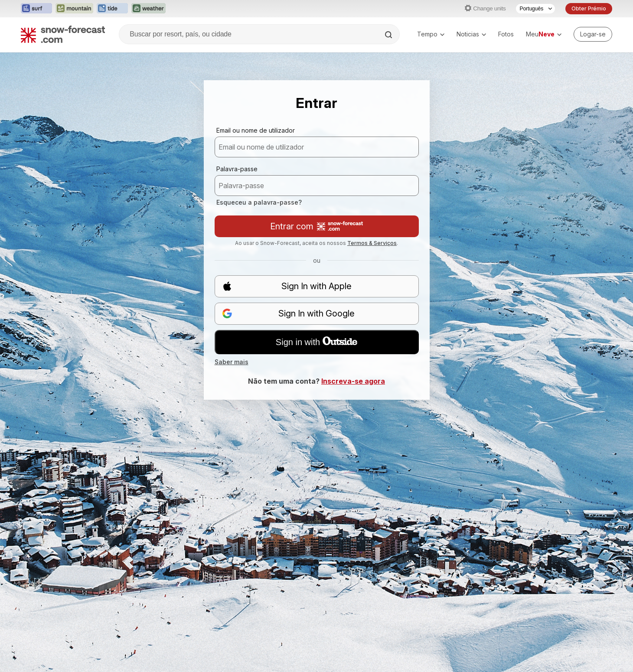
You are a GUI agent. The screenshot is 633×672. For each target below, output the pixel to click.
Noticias (471, 34)
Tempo (431, 34)
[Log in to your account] (593, 34)
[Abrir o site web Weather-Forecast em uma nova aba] (148, 9)
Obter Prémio (589, 8)
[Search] (389, 35)
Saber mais (232, 362)
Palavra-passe (237, 169)
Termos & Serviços (372, 243)
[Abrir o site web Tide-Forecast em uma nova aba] (112, 9)
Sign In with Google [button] (289, 314)
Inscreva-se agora (353, 381)
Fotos (506, 34)
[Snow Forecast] (63, 34)
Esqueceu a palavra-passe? (259, 202)
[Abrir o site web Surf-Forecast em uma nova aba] (36, 9)
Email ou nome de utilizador (256, 130)
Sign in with (316, 342)
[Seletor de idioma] (535, 9)
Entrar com (316, 226)
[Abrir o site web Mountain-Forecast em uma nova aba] (74, 9)
